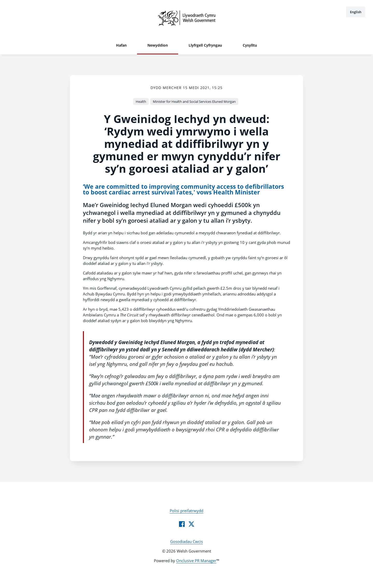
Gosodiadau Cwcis (187, 541)
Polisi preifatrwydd (187, 511)
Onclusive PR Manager (196, 561)
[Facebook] (182, 524)
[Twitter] (191, 524)
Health (141, 101)
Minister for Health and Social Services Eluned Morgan (194, 101)
